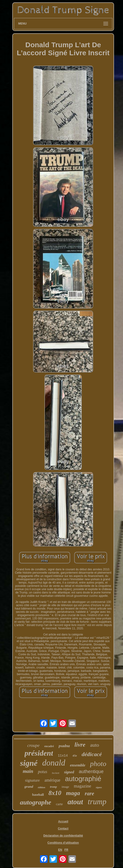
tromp (53, 787)
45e (75, 756)
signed (69, 772)
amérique (52, 780)
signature (32, 780)
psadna (64, 746)
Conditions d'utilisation (63, 843)
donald (54, 763)
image (66, 787)
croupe (33, 745)
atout (75, 802)
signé (29, 763)
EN (60, 850)
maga (73, 793)
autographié (83, 779)
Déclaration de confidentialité (63, 836)
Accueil (63, 821)
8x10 (55, 793)
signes (99, 787)
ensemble (78, 765)
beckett (56, 773)
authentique (91, 771)
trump (97, 802)
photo (98, 764)
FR (66, 850)
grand (29, 787)
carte (59, 804)
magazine (82, 786)
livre (80, 745)
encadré (49, 746)
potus (42, 772)
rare (89, 794)
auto (95, 745)
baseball (38, 795)
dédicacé (92, 754)
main (28, 771)
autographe (35, 802)
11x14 (63, 756)
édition (42, 787)
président (39, 753)
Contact (63, 829)
